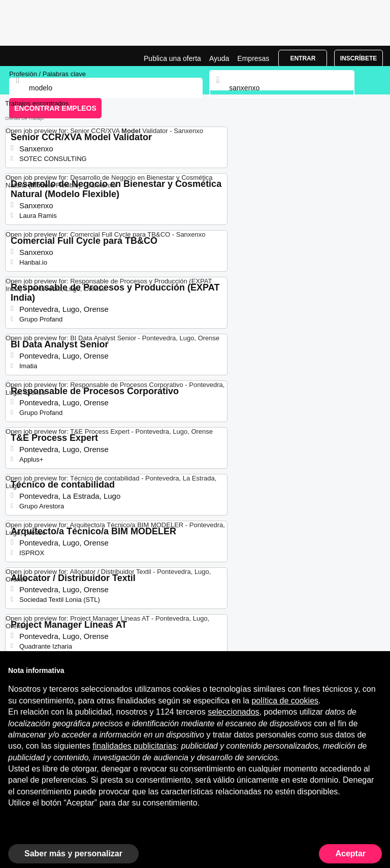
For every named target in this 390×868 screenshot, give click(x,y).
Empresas (253, 58)
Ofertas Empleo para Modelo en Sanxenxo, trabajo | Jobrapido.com (33, 56)
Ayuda (219, 58)
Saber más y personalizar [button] (73, 854)
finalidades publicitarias (134, 746)
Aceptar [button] (350, 854)
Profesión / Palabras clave (47, 74)
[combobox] (282, 88)
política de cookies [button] (285, 701)
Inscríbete (359, 58)
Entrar (303, 58)
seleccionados (233, 712)
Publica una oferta (172, 58)
